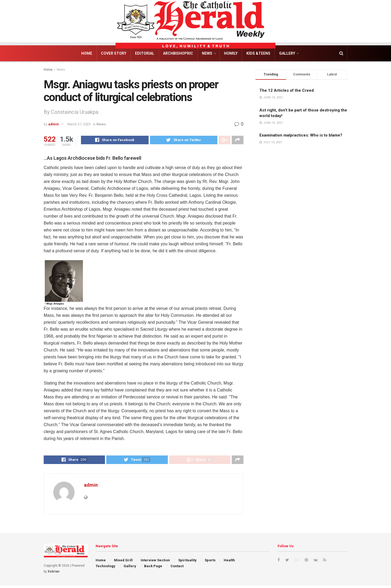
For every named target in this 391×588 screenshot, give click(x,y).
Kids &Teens (258, 53)
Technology (105, 568)
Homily (231, 53)
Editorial (145, 53)
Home (87, 53)
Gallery (287, 53)
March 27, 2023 (79, 124)
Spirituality (187, 562)
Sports (210, 562)
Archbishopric (178, 53)
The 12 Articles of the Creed (287, 90)
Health (229, 562)
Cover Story (114, 53)
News (207, 53)
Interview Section (155, 562)
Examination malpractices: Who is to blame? (301, 135)
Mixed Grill (123, 562)
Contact (177, 568)
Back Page (153, 568)
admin (54, 124)
